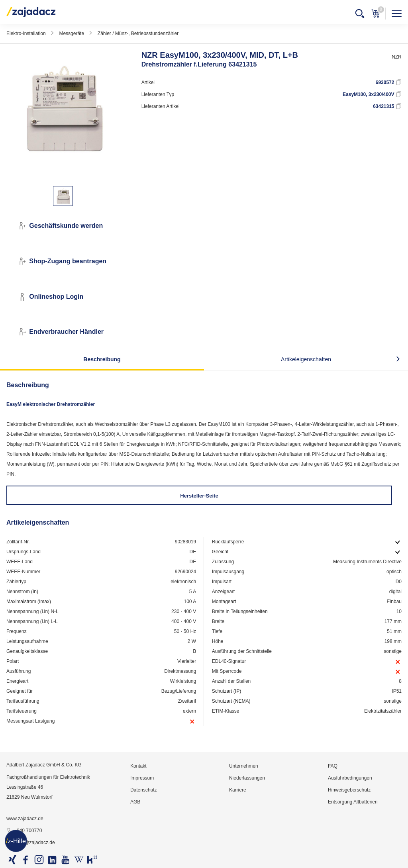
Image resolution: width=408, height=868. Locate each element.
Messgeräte (72, 33)
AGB (135, 802)
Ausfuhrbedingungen (350, 778)
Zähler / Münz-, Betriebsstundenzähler (138, 33)
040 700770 (24, 831)
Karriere (238, 790)
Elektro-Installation (26, 33)
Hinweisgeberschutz (349, 790)
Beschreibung (102, 359)
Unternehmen (244, 766)
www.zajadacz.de (25, 819)
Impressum (142, 778)
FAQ (333, 766)
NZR (397, 57)
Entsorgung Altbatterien (353, 802)
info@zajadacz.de (31, 843)
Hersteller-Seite (199, 496)
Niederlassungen (247, 778)
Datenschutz (144, 790)
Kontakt (138, 766)
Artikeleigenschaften (306, 359)
